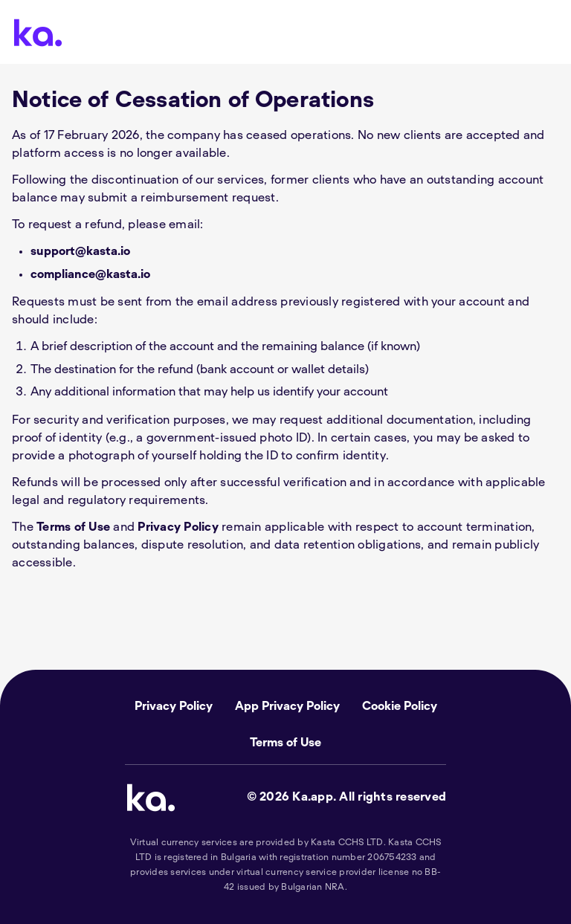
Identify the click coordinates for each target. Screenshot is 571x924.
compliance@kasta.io (90, 274)
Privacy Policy (178, 527)
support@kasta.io (80, 251)
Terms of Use (73, 527)
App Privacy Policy (287, 706)
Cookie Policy (400, 706)
